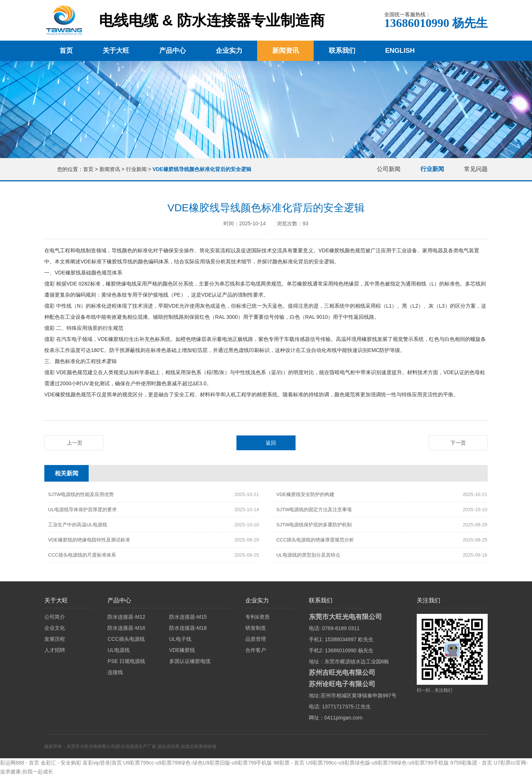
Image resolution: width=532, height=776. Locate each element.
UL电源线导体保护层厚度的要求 (82, 510)
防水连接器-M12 (126, 617)
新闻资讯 (286, 51)
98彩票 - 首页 (289, 763)
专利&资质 (257, 617)
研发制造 (256, 628)
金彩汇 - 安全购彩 (61, 763)
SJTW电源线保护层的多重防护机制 (314, 525)
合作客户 (256, 650)
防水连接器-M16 (126, 628)
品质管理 (256, 639)
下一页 (458, 443)
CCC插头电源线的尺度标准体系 (82, 555)
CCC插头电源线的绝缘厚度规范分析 (315, 540)
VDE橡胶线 (182, 650)
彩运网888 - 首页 (20, 763)
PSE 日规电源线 (126, 661)
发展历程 (55, 639)
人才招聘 (55, 650)
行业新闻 (136, 169)
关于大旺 (116, 51)
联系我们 (342, 51)
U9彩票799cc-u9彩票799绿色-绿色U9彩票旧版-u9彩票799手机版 (197, 763)
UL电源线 (119, 650)
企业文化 (55, 628)
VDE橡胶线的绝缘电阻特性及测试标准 (89, 540)
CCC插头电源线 (126, 639)
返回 (271, 443)
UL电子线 (180, 639)
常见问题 (476, 169)
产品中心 (173, 51)
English (400, 51)
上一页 (75, 443)
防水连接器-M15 (188, 617)
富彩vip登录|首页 (102, 763)
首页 (66, 51)
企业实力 (229, 51)
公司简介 (55, 617)
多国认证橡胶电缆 (190, 661)
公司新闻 (389, 169)
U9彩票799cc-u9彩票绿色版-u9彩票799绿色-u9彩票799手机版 (377, 763)
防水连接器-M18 (188, 628)
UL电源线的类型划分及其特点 (308, 555)
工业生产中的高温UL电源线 (78, 525)
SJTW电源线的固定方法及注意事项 (314, 510)
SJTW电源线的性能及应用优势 (81, 494)
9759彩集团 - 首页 (471, 763)
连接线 (115, 672)
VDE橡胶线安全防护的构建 (305, 494)
